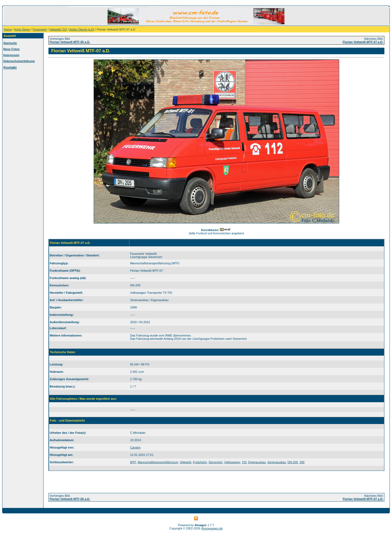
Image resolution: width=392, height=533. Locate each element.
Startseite (10, 43)
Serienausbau (277, 462)
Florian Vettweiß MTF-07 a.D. (363, 42)
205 (302, 462)
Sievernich (215, 462)
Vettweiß (185, 462)
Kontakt (10, 67)
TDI (244, 462)
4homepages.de (212, 528)
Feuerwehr (40, 29)
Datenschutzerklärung (19, 61)
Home (8, 29)
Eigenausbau (257, 462)
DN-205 (293, 462)
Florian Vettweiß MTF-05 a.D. (70, 42)
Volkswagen (232, 462)
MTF (133, 462)
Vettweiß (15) (58, 29)
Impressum (11, 55)
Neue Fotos (11, 49)
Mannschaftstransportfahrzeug (158, 462)
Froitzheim (200, 462)
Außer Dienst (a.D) (82, 29)
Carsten (135, 447)
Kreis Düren (22, 29)
